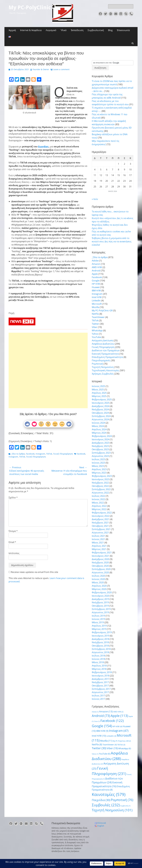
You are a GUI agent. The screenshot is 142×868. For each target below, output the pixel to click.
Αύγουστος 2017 (100, 692)
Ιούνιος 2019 (98, 619)
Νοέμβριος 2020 (100, 562)
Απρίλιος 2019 (99, 626)
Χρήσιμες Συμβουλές (103, 374)
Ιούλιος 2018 (98, 656)
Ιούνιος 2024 (98, 423)
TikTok (49, 454)
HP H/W (96, 284)
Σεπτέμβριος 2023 (101, 453)
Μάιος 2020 (98, 582)
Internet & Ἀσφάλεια (31, 30)
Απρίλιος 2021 (99, 546)
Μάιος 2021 (98, 543)
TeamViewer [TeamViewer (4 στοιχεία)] (110, 745)
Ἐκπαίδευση (77, 30)
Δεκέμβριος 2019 (101, 599)
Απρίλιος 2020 (99, 586)
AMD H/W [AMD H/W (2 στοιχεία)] (118, 712)
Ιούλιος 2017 (98, 696)
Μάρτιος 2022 (99, 509)
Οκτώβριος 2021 (100, 526)
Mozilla (95, 307)
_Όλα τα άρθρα (18, 454)
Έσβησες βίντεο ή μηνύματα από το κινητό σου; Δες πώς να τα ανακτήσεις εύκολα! (112, 241)
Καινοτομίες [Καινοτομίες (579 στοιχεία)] (109, 794)
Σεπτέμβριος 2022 (101, 489)
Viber (95, 327)
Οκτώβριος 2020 (100, 566)
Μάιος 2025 (98, 390)
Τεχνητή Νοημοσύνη (103, 367)
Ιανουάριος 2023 (101, 479)
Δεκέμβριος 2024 (101, 406)
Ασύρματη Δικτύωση (102, 340)
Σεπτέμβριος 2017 (101, 689)
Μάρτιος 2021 (99, 549)
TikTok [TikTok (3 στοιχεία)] (121, 745)
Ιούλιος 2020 (98, 576)
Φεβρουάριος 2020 (102, 592)
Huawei (96, 287)
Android (96, 271)
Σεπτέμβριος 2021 (101, 529)
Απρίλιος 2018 (99, 666)
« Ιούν (95, 199)
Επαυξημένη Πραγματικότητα (107, 357)
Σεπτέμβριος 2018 (101, 649)
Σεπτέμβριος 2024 (101, 416)
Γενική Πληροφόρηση (63, 454)
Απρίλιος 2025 (99, 393)
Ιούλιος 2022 (98, 496)
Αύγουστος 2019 (100, 612)
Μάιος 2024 (98, 426)
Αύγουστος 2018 (100, 652)
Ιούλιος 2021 (98, 536)
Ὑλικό (64, 30)
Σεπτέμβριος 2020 (101, 569)
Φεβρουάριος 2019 (102, 632)
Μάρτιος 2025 (99, 396)
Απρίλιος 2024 (99, 429)
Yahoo (95, 334)
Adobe (95, 261)
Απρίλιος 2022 (99, 506)
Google (96, 281)
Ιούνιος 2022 (98, 499)
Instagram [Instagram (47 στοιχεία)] (119, 731)
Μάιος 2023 (98, 466)
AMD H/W (97, 267)
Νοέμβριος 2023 (100, 446)
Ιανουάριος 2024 (101, 439)
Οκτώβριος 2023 (100, 449)
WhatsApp (97, 330)
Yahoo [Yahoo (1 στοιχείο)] (95, 754)
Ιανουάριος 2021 (101, 556)
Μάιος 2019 (98, 622)
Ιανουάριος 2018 (101, 676)
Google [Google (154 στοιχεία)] (102, 726)
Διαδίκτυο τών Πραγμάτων (106, 350)
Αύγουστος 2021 (100, 533)
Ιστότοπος (14, 553)
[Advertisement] (48, 361)
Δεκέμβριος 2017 (101, 679)
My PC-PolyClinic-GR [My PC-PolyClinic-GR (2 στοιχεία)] (122, 741)
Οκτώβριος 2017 (100, 686)
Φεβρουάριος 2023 (102, 476)
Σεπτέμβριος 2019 (101, 609)
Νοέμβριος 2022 (100, 483)
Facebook (30, 454)
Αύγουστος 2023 (100, 456)
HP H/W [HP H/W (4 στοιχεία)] (117, 726)
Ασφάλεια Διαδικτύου (103, 344)
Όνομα (13, 531)
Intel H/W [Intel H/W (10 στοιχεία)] (99, 736)
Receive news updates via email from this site (33, 572)
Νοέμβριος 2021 (100, 523)
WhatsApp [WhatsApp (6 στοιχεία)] (125, 748)
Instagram (40, 454)
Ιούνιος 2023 (98, 463)
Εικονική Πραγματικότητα (105, 354)
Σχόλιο (13, 497)
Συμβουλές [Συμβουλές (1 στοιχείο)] (125, 806)
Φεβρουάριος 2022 (102, 513)
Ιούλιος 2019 (98, 616)
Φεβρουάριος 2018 (102, 672)
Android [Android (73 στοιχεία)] (101, 716)
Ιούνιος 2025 (98, 386)
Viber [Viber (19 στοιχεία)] (112, 748)
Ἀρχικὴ (12, 30)
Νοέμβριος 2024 (100, 409)
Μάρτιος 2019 (99, 629)
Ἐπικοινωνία (123, 30)
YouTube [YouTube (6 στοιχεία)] (105, 754)
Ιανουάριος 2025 (101, 403)
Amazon (96, 264)
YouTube (96, 337)
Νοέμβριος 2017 (100, 682)
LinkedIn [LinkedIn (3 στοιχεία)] (111, 736)
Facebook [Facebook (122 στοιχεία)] (112, 721)
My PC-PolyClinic (30, 7)
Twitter (95, 324)
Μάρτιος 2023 (99, 473)
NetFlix (95, 314)
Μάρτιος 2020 (99, 589)
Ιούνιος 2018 (98, 659)
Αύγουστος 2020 (100, 572)
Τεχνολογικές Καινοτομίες (106, 370)
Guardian (43, 147)
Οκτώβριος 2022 (100, 486)
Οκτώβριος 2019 (100, 606)
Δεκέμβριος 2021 (101, 519)
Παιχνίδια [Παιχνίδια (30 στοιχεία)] (101, 800)
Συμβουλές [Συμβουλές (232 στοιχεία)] (106, 805)
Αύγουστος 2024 (100, 419)
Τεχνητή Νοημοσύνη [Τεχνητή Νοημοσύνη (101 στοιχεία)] (112, 810)
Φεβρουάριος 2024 (102, 436)
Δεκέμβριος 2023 (101, 443)
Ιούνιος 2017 (98, 699)
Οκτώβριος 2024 (100, 413)
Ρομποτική (97, 364)
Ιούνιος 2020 (98, 579)
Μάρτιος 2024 (99, 433)
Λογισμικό (51, 30)
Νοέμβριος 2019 (100, 602)
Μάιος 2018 (98, 662)
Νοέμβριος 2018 (100, 642)
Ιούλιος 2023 (98, 459)
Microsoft (97, 304)
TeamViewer (98, 317)
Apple (95, 274)
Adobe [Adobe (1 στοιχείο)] (95, 712)
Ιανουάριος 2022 (101, 516)
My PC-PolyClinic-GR (102, 310)
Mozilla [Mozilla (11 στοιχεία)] (106, 741)
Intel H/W (97, 297)
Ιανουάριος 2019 (101, 636)
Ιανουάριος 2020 (101, 596)
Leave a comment (61, 69)
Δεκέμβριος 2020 (101, 559)
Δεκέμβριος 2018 (101, 639)
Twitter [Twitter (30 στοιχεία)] (99, 748)
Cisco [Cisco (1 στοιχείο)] (97, 721)
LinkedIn (96, 301)
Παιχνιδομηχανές (101, 360)
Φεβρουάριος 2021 (102, 553)
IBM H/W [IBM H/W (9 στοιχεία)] (102, 731)
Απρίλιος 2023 (99, 469)
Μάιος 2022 (98, 503)
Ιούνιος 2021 (98, 539)
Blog (110, 30)
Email (12, 542)
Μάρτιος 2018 (99, 669)
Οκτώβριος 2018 (100, 646)
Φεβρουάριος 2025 (102, 399)
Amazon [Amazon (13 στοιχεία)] (106, 711)
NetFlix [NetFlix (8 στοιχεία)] (97, 744)
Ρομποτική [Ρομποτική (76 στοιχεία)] (122, 800)
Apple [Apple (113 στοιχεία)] (119, 716)
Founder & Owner (41, 69)
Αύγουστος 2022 (100, 493)
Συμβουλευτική (96, 30)
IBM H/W (96, 291)
